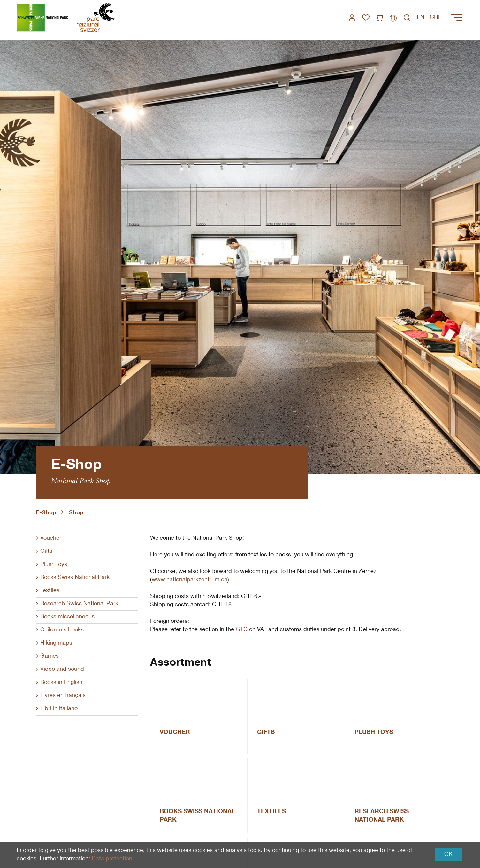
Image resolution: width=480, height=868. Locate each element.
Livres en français (63, 696)
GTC (242, 630)
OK (448, 855)
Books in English (61, 683)
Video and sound (62, 669)
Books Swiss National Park (75, 578)
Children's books (62, 630)
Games (50, 656)
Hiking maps (56, 643)
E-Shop (46, 513)
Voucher (51, 538)
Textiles (50, 591)
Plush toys (54, 565)
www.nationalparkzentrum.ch (190, 580)
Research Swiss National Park (79, 604)
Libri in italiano (59, 709)
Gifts (46, 551)
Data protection (112, 859)
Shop (76, 513)
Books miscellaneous (67, 617)
